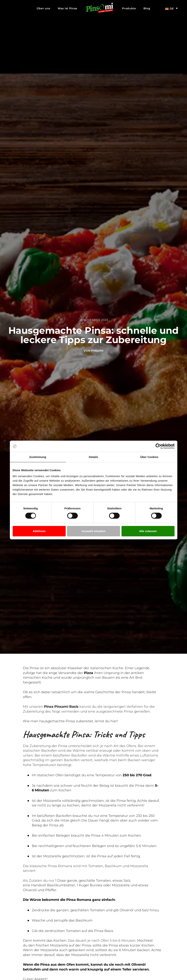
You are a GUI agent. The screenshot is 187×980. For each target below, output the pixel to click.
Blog (147, 8)
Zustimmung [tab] (38, 457)
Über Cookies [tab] (149, 457)
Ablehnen (39, 531)
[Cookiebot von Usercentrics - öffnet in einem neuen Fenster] (158, 446)
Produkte (129, 8)
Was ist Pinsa (67, 8)
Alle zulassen (148, 531)
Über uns (43, 8)
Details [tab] (94, 457)
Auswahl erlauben (93, 531)
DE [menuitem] (172, 9)
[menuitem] (171, 8)
